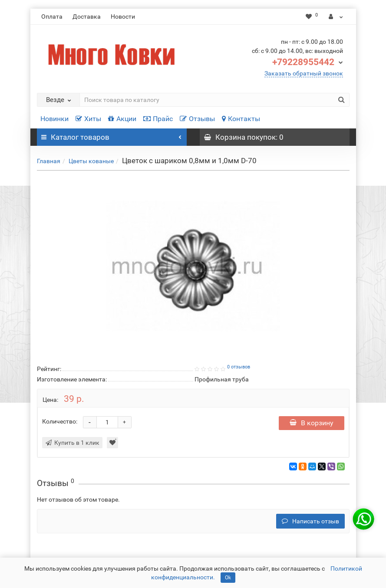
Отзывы (197, 119)
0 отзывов (239, 367)
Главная (49, 161)
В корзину (312, 423)
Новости (123, 16)
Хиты (88, 119)
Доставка (87, 16)
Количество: (60, 421)
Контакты (241, 119)
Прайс (158, 119)
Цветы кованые (91, 161)
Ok (228, 578)
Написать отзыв (310, 521)
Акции (122, 119)
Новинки (54, 119)
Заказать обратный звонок (304, 73)
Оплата (52, 16)
